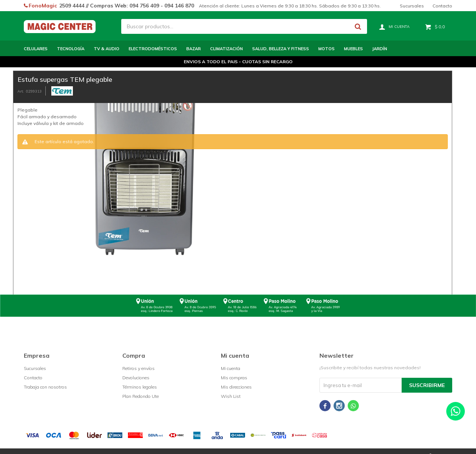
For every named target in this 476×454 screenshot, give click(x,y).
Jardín (380, 49)
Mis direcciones (236, 387)
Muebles (353, 49)
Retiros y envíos (139, 368)
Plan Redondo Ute (141, 396)
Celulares (36, 49)
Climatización (226, 49)
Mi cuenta (231, 368)
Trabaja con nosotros (45, 387)
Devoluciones (136, 378)
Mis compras (234, 378)
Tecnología (71, 49)
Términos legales (140, 387)
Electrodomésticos (153, 49)
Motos (327, 49)
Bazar (194, 49)
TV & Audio (107, 49)
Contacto (442, 6)
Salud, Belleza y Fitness (281, 49)
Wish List (231, 396)
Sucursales (412, 6)
